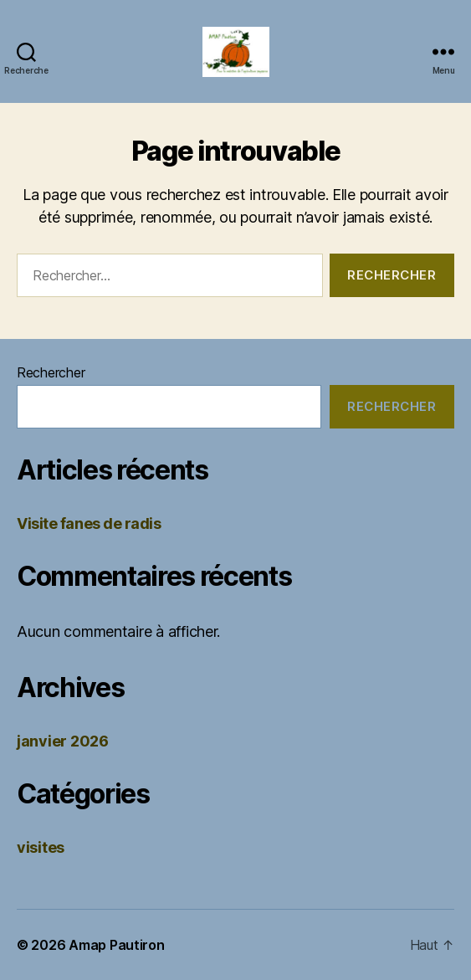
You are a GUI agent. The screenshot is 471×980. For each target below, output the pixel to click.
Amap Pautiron (117, 945)
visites (41, 847)
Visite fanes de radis (89, 523)
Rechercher (51, 372)
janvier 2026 (63, 741)
